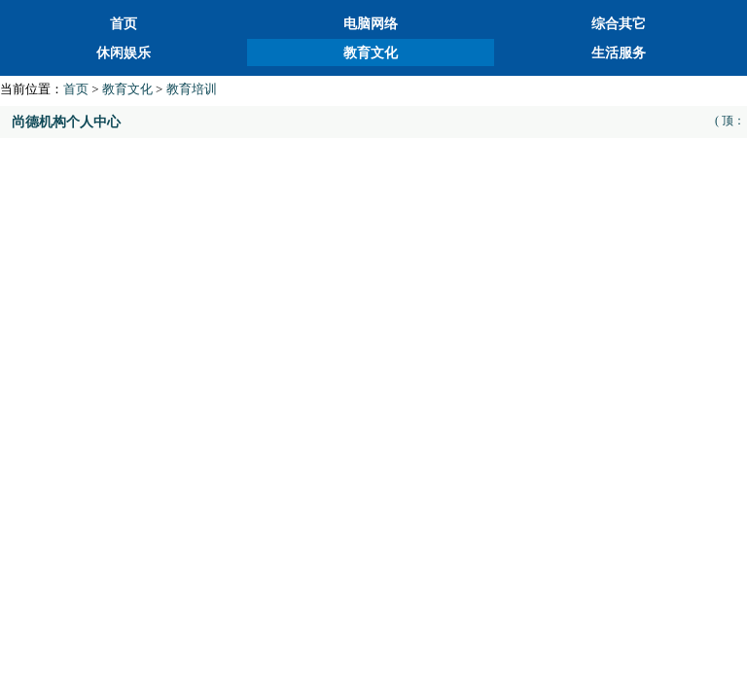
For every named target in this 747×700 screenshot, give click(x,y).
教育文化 (371, 53)
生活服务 (619, 53)
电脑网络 (371, 24)
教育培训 (192, 89)
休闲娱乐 (124, 53)
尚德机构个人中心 (66, 122)
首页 (124, 24)
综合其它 (619, 24)
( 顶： (730, 121)
